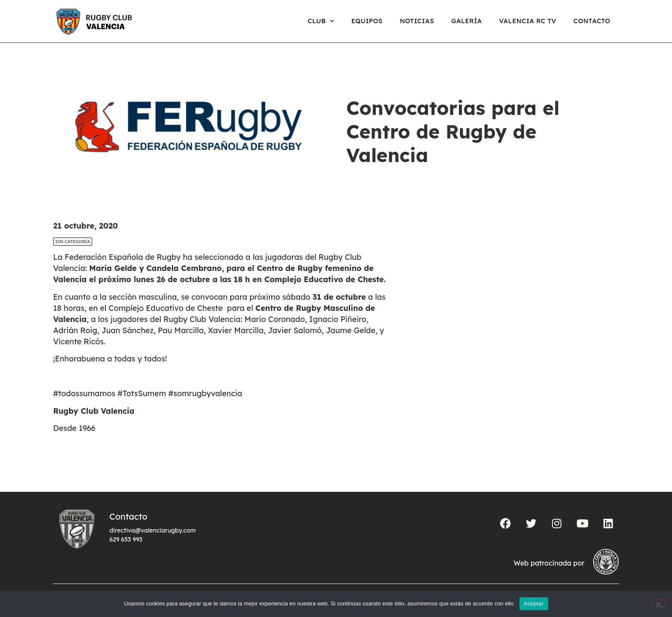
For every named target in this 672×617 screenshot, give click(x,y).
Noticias (417, 21)
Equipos (367, 21)
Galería (467, 21)
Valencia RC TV (528, 21)
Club (321, 21)
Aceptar (534, 603)
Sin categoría (73, 242)
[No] (658, 603)
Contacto (592, 21)
